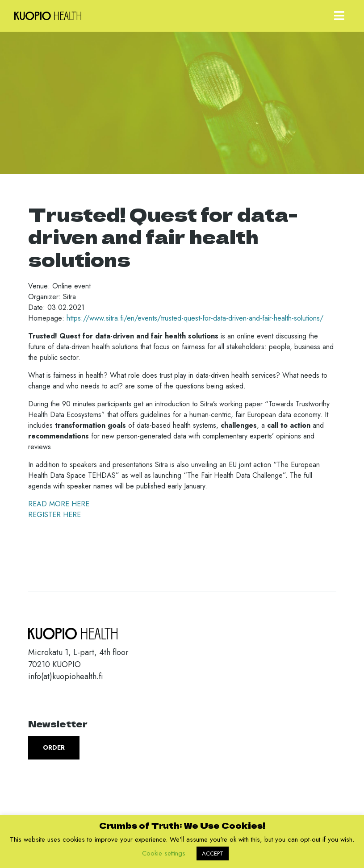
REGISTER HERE (54, 515)
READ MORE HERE (59, 504)
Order (54, 747)
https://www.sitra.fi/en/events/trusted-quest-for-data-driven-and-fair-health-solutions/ (195, 318)
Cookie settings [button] (164, 853)
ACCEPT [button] (213, 853)
